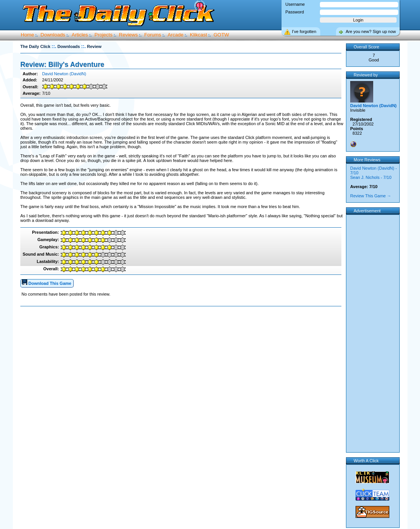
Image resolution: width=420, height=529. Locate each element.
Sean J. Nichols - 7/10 (371, 177)
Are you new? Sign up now (371, 31)
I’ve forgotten (304, 31)
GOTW (221, 35)
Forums (153, 35)
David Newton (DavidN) (64, 74)
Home (27, 35)
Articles (80, 35)
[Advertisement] (183, 331)
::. (54, 46)
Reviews (128, 35)
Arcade (175, 35)
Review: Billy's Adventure (62, 64)
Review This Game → (371, 196)
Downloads (53, 35)
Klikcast (198, 35)
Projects (103, 35)
